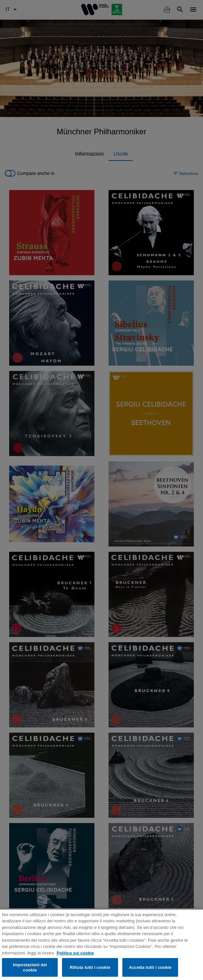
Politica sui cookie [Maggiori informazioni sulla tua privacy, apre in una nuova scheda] (75, 957)
